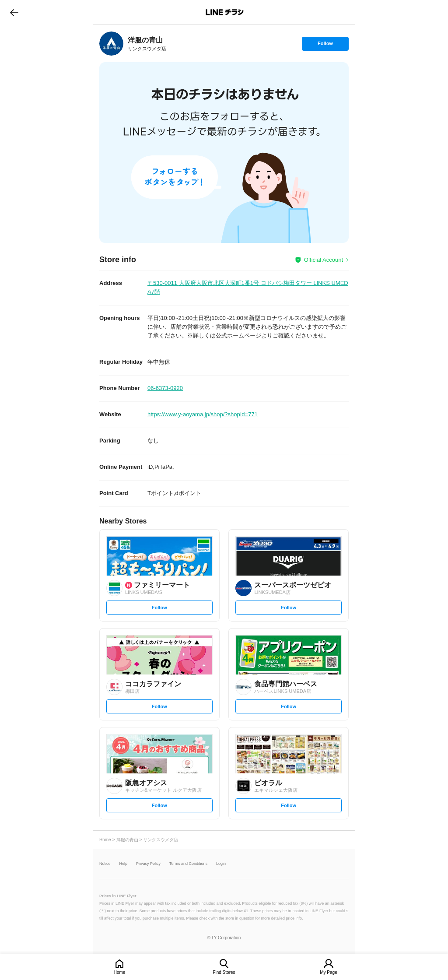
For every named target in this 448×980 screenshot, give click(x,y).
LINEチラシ (225, 12)
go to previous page (14, 12)
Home (120, 972)
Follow (325, 46)
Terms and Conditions (188, 864)
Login (221, 864)
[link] (111, 44)
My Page (328, 972)
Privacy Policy (148, 864)
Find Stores (224, 972)
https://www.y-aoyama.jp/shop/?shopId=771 (203, 414)
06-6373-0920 (165, 388)
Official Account (324, 260)
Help (124, 864)
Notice (105, 864)
